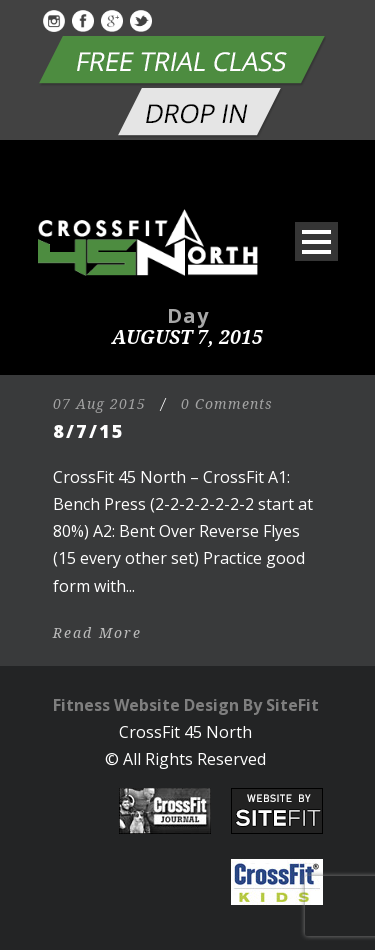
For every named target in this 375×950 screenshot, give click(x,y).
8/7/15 (89, 431)
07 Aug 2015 (99, 404)
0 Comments (227, 404)
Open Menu (316, 241)
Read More (97, 633)
